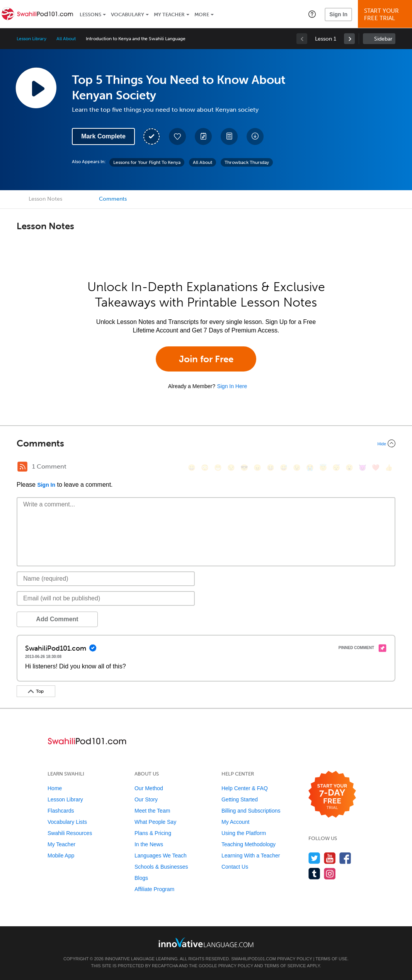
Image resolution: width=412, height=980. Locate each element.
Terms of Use (331, 959)
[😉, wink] (297, 468)
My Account (235, 822)
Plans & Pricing (153, 833)
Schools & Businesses (161, 867)
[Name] (106, 579)
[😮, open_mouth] (349, 468)
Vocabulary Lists (67, 822)
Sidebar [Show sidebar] (383, 39)
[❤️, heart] (376, 468)
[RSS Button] (22, 467)
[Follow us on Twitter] (314, 858)
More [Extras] (202, 14)
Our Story (146, 799)
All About (66, 39)
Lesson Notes (45, 199)
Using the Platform (244, 833)
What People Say (155, 822)
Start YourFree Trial (386, 14)
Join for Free (206, 359)
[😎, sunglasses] (244, 468)
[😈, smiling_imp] (363, 468)
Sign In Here (232, 386)
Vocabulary (128, 14)
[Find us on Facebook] (345, 858)
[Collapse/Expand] (206, 443)
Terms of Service (285, 966)
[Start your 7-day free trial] (332, 795)
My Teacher (169, 14)
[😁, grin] (218, 468)
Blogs (141, 878)
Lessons (90, 14)
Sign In (338, 14)
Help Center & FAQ (245, 788)
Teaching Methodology (249, 844)
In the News (149, 844)
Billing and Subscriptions (251, 811)
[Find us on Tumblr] (314, 873)
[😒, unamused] (231, 468)
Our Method (149, 788)
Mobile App (61, 856)
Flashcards (61, 811)
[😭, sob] (310, 468)
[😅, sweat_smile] (284, 468)
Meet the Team (152, 811)
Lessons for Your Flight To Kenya (147, 162)
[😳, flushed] (205, 468)
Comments (113, 199)
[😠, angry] (257, 468)
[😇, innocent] (323, 468)
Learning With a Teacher (251, 856)
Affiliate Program (154, 889)
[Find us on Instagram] (330, 873)
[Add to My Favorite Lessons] (177, 136)
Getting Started (240, 799)
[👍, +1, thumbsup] (389, 468)
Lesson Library (31, 39)
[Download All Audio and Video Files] (255, 136)
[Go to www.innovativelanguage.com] (206, 942)
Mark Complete (103, 136)
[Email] (106, 598)
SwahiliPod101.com (254, 959)
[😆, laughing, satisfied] (271, 468)
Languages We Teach (161, 856)
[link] (349, 39)
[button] (312, 14)
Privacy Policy (295, 959)
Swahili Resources (70, 833)
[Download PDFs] (229, 136)
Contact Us (235, 867)
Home (55, 788)
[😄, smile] (192, 468)
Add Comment (57, 619)
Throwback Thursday (247, 162)
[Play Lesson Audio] (36, 88)
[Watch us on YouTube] (330, 858)
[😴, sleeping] (336, 468)
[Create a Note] (203, 136)
